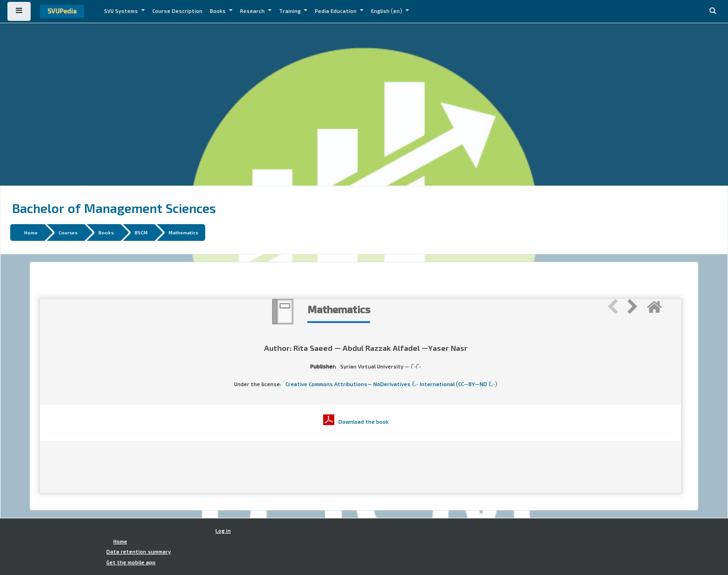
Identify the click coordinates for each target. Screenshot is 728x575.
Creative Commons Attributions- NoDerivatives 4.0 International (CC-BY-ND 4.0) (391, 384)
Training (291, 11)
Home (31, 232)
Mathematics (183, 232)
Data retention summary (139, 552)
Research (253, 11)
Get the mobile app (131, 562)
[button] (713, 11)
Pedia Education (336, 11)
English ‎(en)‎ (387, 11)
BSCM (141, 232)
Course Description (177, 11)
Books (218, 11)
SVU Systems (122, 11)
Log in (223, 531)
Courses (68, 232)
